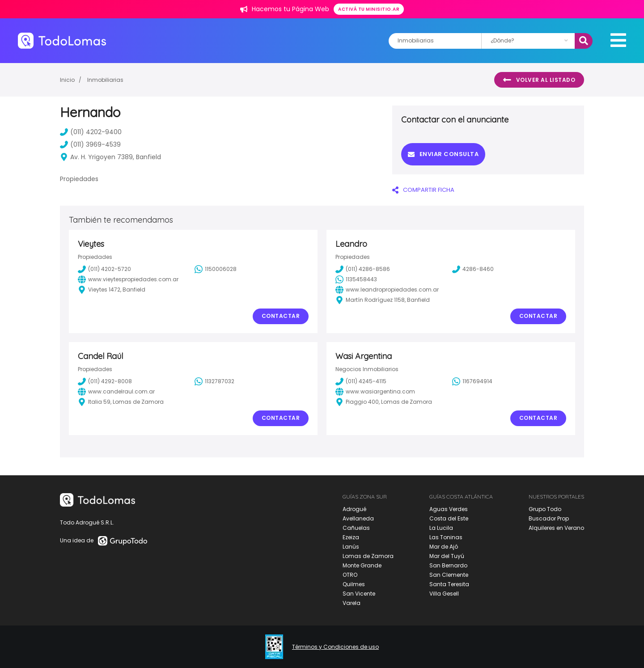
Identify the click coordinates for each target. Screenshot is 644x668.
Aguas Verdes (449, 509)
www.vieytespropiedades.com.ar (128, 279)
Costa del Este (449, 518)
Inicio (67, 80)
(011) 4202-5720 (104, 269)
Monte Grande (362, 565)
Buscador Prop (549, 518)
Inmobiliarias (105, 80)
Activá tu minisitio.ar (369, 9)
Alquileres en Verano (556, 528)
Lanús (351, 547)
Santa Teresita (449, 584)
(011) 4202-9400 (91, 132)
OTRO (350, 575)
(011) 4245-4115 (361, 381)
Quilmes (354, 584)
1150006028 (216, 269)
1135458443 (356, 279)
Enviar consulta (443, 154)
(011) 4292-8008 (105, 381)
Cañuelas (356, 528)
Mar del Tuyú (447, 556)
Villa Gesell (444, 594)
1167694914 (472, 381)
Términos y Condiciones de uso (335, 647)
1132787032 (214, 381)
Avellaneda (358, 518)
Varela (352, 603)
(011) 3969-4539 (90, 144)
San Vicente (359, 594)
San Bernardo (448, 565)
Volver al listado (539, 80)
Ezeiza (351, 537)
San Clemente (449, 575)
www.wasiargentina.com (375, 392)
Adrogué (354, 509)
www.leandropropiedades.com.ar (387, 290)
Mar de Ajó (444, 547)
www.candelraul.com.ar (116, 392)
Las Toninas (446, 537)
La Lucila (441, 528)
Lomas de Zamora (368, 556)
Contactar (281, 316)
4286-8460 (473, 269)
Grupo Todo (545, 509)
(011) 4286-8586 (363, 269)
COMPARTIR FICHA (423, 190)
